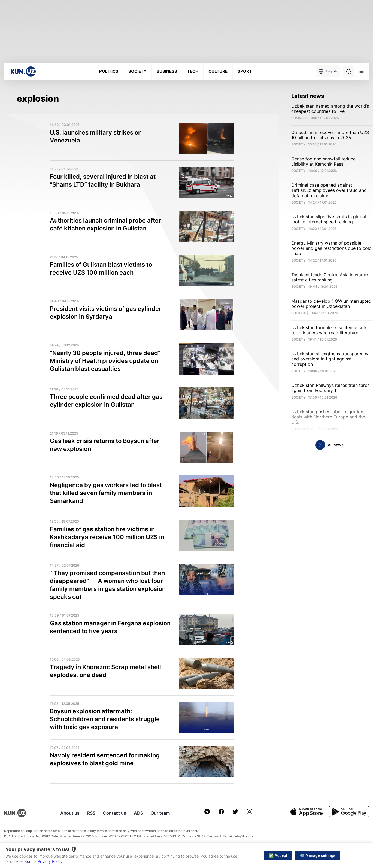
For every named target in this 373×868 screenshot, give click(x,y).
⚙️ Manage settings (318, 855)
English (328, 71)
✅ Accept (278, 855)
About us (70, 813)
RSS (91, 813)
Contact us (115, 813)
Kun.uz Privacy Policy (44, 861)
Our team (160, 813)
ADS (138, 813)
